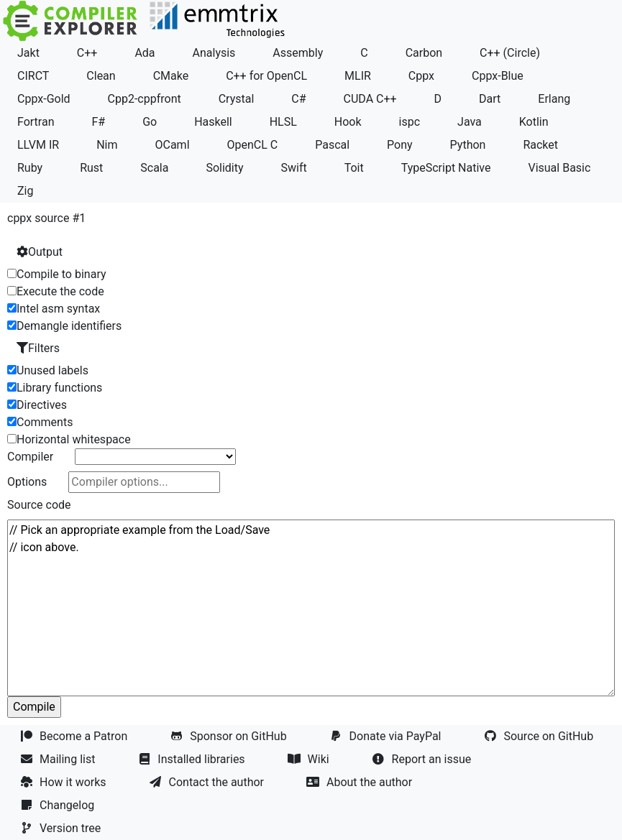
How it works (65, 782)
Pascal (332, 145)
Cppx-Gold (44, 99)
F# (98, 122)
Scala (154, 168)
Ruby (30, 168)
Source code (39, 505)
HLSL (283, 122)
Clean (101, 76)
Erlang (554, 99)
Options (27, 482)
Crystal (237, 99)
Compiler (30, 457)
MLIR (358, 76)
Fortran (36, 122)
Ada (145, 53)
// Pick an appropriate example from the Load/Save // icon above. (311, 608)
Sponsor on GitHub (230, 736)
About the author (361, 782)
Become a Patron (75, 736)
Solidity (224, 168)
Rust (91, 168)
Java (470, 122)
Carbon (424, 53)
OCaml (172, 145)
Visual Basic (559, 168)
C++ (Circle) (510, 53)
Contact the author (208, 782)
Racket (540, 145)
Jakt (28, 53)
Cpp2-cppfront (145, 99)
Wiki (310, 759)
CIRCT (33, 76)
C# (298, 99)
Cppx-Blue (498, 76)
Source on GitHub (540, 736)
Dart (490, 99)
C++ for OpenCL (266, 76)
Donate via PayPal (387, 736)
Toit (354, 168)
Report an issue (424, 759)
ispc (410, 122)
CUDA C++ (370, 99)
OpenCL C (253, 145)
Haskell (213, 122)
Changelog (59, 805)
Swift (294, 168)
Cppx (421, 76)
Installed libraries (193, 759)
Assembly (298, 53)
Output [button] (40, 252)
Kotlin (534, 122)
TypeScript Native (446, 168)
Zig (25, 191)
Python (468, 145)
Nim (107, 145)
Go (150, 122)
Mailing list (59, 759)
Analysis (214, 53)
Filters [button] (38, 348)
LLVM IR (38, 145)
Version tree (62, 828)
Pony (400, 145)
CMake (171, 76)
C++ (87, 53)
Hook (348, 122)
